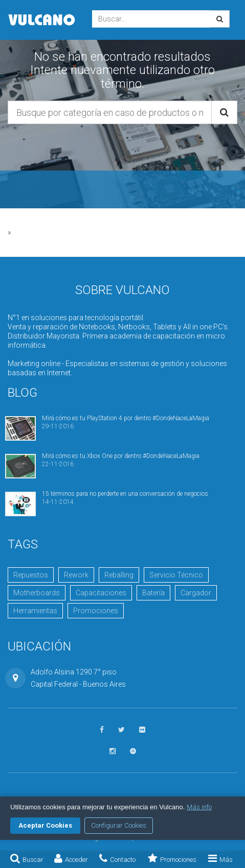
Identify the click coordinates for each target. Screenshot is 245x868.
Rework (76, 575)
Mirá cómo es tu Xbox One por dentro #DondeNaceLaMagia (121, 456)
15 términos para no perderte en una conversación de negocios (125, 494)
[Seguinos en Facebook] (102, 730)
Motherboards (37, 593)
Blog (23, 393)
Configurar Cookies (119, 825)
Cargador (196, 593)
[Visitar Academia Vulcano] (133, 751)
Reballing (119, 575)
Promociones (172, 858)
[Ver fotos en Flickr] (142, 730)
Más (220, 858)
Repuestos (31, 575)
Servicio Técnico (176, 575)
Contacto (117, 858)
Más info (199, 807)
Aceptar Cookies (45, 825)
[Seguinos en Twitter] (121, 730)
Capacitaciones (101, 593)
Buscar (27, 858)
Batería (153, 593)
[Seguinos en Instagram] (113, 751)
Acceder (71, 858)
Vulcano (42, 20)
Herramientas (35, 611)
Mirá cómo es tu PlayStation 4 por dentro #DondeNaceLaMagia (126, 418)
